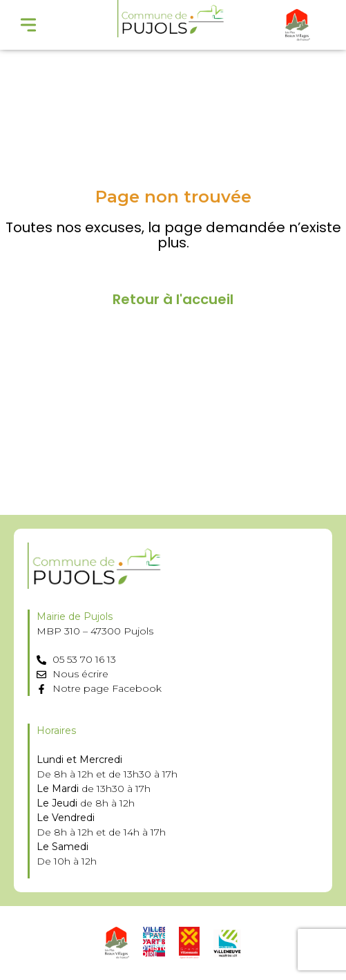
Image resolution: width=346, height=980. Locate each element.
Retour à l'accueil (173, 299)
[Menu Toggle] (28, 25)
